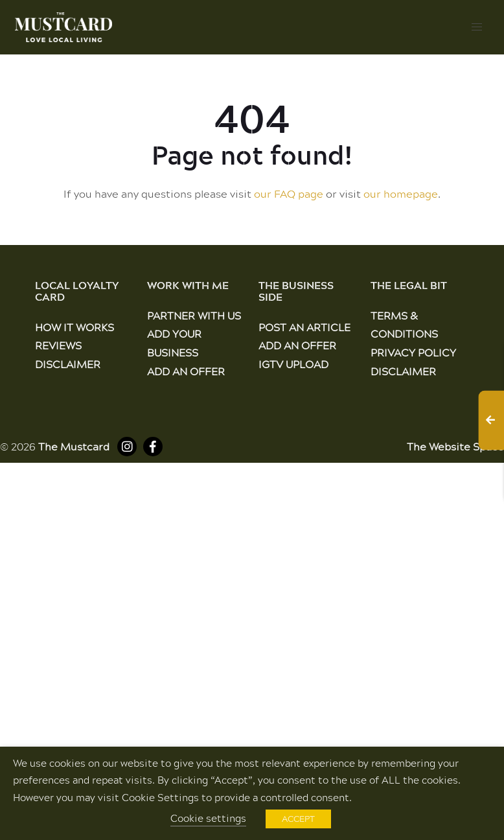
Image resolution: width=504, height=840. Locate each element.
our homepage (401, 193)
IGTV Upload (293, 364)
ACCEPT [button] (298, 819)
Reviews (58, 345)
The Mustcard (74, 446)
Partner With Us (194, 315)
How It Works (74, 327)
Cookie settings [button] (208, 818)
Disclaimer (68, 364)
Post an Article (304, 327)
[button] (477, 27)
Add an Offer (186, 371)
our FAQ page (289, 193)
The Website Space (455, 446)
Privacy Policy (413, 352)
